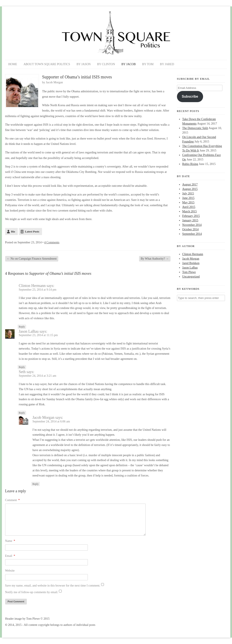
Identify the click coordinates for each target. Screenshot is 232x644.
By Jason (84, 64)
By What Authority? (155, 259)
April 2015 (189, 207)
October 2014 (191, 229)
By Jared (167, 64)
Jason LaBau (29, 331)
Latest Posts (32, 232)
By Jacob (129, 64)
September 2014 (192, 234)
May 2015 (188, 202)
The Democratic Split (195, 128)
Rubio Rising (190, 164)
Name (10, 541)
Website (10, 571)
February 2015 (191, 216)
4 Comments (52, 242)
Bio (13, 232)
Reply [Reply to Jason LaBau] (22, 367)
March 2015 (190, 211)
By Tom (148, 64)
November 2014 (192, 225)
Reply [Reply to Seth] (22, 413)
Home (13, 64)
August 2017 (190, 185)
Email (10, 556)
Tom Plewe (189, 272)
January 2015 (190, 220)
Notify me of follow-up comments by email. (32, 592)
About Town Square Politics (47, 64)
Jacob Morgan (54, 82)
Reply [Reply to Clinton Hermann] (22, 327)
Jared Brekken (191, 263)
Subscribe (190, 96)
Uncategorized (191, 277)
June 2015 (188, 198)
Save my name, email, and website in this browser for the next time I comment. (53, 586)
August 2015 (190, 189)
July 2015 (188, 193)
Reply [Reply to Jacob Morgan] (36, 484)
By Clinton (106, 64)
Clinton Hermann (193, 254)
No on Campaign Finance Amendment (32, 259)
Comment (13, 500)
